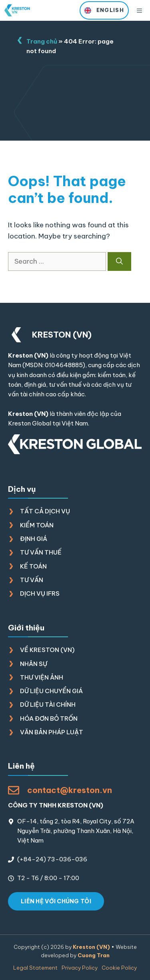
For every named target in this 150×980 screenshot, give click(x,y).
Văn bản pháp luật (52, 732)
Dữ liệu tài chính (48, 705)
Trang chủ (42, 41)
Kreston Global (30, 423)
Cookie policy (119, 968)
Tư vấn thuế (41, 552)
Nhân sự (34, 664)
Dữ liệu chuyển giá (51, 691)
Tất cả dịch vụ (45, 511)
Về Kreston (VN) (47, 650)
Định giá (34, 539)
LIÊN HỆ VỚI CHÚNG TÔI (56, 901)
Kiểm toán (37, 525)
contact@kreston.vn (70, 790)
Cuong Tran (94, 955)
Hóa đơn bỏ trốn (49, 719)
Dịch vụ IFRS (40, 593)
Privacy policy (80, 968)
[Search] (119, 262)
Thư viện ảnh (42, 677)
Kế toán (33, 566)
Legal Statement (35, 968)
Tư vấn (32, 580)
